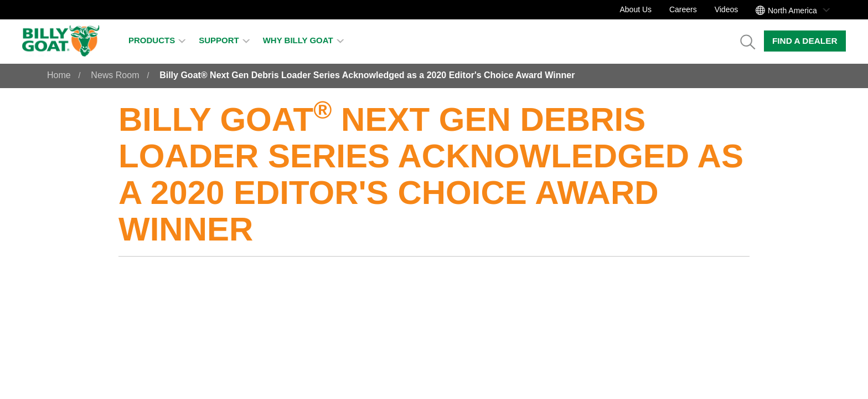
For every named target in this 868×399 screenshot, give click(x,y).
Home (59, 75)
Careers (683, 9)
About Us (635, 9)
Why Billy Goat (303, 40)
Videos (727, 9)
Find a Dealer (805, 41)
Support (224, 40)
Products (157, 40)
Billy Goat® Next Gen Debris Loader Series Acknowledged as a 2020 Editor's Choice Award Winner (367, 75)
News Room (115, 75)
